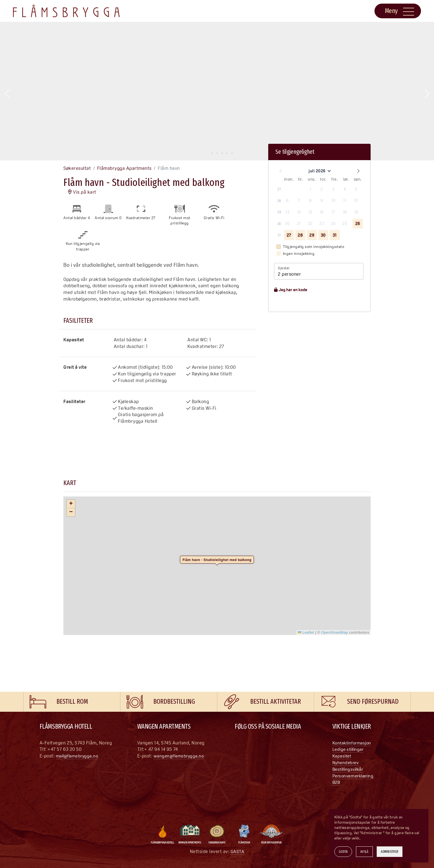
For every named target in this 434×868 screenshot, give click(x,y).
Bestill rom (72, 701)
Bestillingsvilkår (350, 769)
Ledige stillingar (350, 749)
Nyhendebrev (347, 762)
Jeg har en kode (291, 290)
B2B (337, 782)
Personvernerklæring (355, 776)
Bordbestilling (174, 701)
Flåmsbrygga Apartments (124, 168)
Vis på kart (82, 192)
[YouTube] (261, 744)
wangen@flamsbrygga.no (180, 756)
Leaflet (306, 632)
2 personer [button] (289, 274)
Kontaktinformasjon (354, 743)
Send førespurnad (373, 701)
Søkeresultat (77, 168)
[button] (7, 94)
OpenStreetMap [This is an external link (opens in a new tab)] (335, 632)
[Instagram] (250, 744)
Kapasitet (343, 756)
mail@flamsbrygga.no (79, 756)
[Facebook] (239, 744)
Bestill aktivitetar (276, 701)
